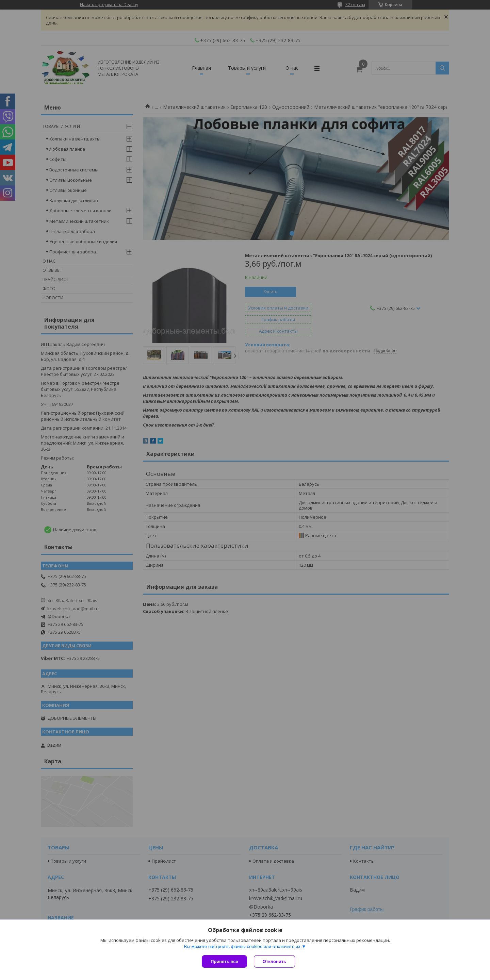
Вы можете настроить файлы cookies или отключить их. (243, 946)
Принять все (224, 961)
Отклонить (274, 961)
